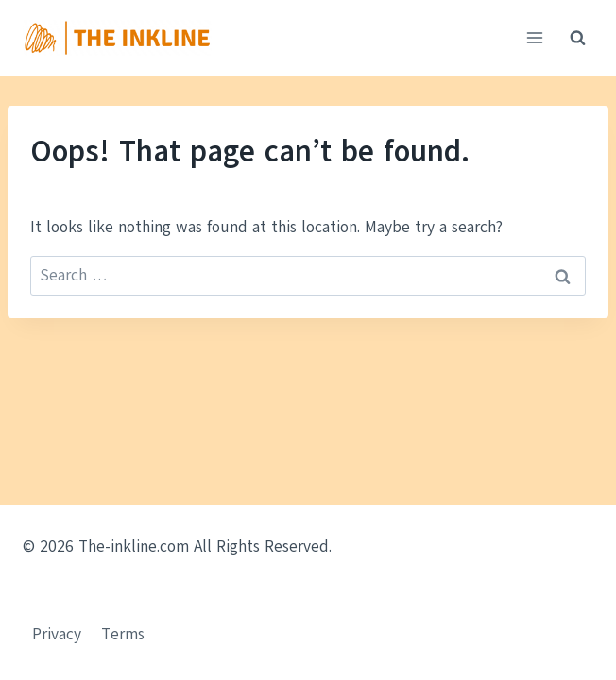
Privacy (57, 634)
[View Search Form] (577, 38)
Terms (123, 634)
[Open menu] (534, 37)
